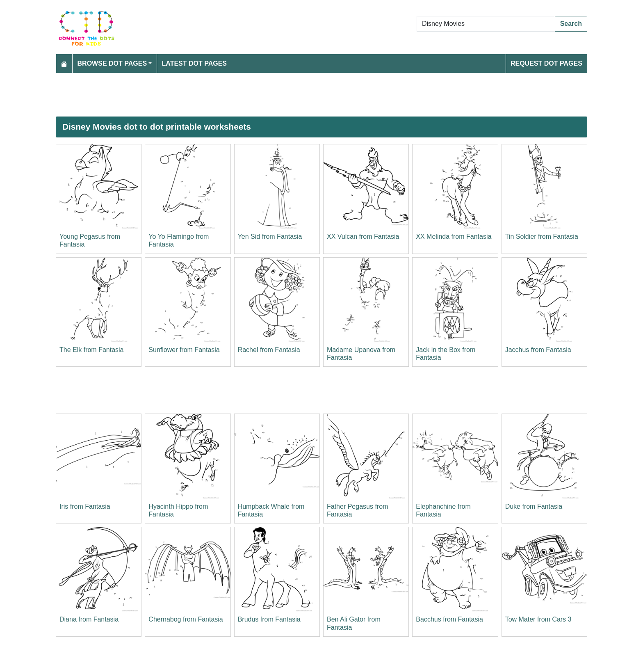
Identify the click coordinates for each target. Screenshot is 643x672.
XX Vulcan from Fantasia (363, 237)
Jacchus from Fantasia (538, 350)
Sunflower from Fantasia (184, 350)
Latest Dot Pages (195, 63)
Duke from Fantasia (534, 506)
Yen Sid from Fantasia (270, 237)
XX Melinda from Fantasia (454, 237)
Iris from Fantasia (85, 506)
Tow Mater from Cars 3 (538, 619)
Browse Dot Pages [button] (112, 63)
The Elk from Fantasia (92, 350)
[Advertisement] (302, 95)
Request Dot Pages (546, 63)
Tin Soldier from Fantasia (542, 237)
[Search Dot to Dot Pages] (486, 24)
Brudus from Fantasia (269, 619)
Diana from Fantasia (89, 619)
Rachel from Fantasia (269, 350)
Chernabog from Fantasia (186, 619)
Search (571, 24)
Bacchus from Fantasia (449, 619)
